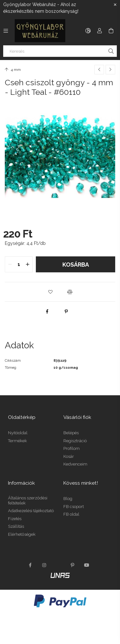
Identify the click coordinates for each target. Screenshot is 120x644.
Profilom (72, 448)
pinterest (73, 565)
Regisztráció (75, 441)
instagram (44, 565)
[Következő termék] (110, 70)
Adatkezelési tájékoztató (31, 511)
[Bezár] (115, 5)
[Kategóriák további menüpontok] (6, 31)
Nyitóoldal (18, 433)
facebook (30, 565)
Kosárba (76, 265)
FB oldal (71, 514)
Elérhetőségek (22, 534)
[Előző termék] (99, 70)
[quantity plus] (28, 264)
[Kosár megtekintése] (111, 31)
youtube (87, 565)
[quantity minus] (10, 264)
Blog (68, 499)
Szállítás (16, 526)
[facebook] (47, 311)
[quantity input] (19, 264)
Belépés (71, 433)
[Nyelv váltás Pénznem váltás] (88, 31)
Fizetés (15, 519)
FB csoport (74, 507)
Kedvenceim (75, 464)
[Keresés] (60, 51)
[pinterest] (66, 311)
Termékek (17, 441)
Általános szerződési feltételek (28, 500)
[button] (51, 292)
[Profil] (100, 31)
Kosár (69, 456)
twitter (59, 565)
